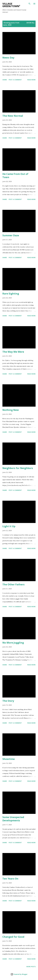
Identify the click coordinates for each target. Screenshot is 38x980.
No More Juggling (13, 643)
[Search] (29, 4)
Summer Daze (11, 235)
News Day (8, 58)
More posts (31, 967)
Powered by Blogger (19, 974)
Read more (31, 80)
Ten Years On (10, 879)
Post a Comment (15, 80)
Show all (31, 23)
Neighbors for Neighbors (18, 468)
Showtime (9, 759)
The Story (8, 701)
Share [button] (5, 80)
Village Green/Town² (11, 5)
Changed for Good (13, 937)
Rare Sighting (11, 293)
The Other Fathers (13, 584)
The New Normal (13, 116)
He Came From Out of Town (15, 176)
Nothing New (11, 410)
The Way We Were (13, 352)
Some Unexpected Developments (13, 819)
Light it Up (9, 526)
